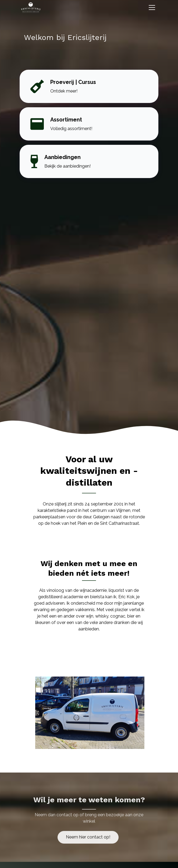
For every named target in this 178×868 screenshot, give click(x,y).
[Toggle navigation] (152, 8)
